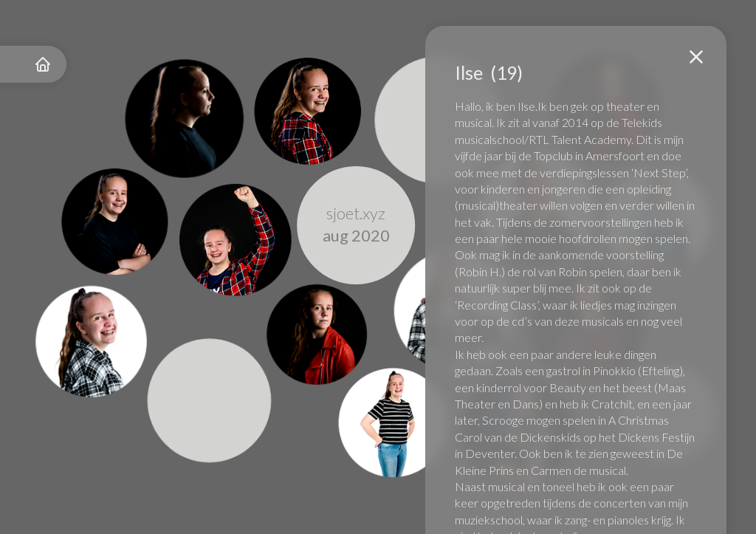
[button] (696, 57)
